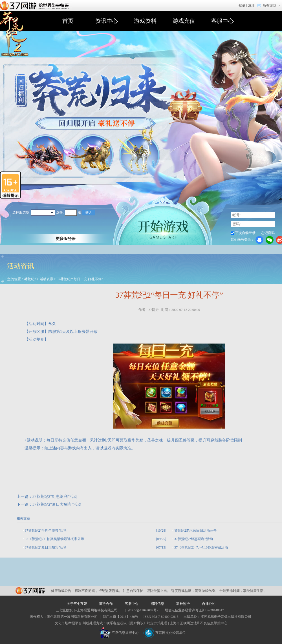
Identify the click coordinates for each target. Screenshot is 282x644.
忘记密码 (268, 233)
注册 (252, 5)
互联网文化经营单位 (164, 633)
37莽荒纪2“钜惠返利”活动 (55, 497)
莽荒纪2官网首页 (14, 34)
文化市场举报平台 (68, 623)
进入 (89, 213)
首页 (68, 21)
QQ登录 (259, 240)
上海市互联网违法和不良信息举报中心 (199, 623)
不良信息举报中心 (119, 633)
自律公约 (209, 604)
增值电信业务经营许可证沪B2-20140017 (194, 610)
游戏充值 (184, 21)
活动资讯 (47, 279)
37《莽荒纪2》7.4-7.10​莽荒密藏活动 (201, 547)
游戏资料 (145, 21)
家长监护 (183, 604)
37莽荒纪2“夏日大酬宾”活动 (57, 504)
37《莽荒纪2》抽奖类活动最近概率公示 (54, 539)
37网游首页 (36, 5)
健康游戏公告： (63, 591)
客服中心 (222, 21)
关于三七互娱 (77, 604)
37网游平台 (30, 591)
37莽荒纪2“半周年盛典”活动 (46, 531)
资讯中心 (107, 21)
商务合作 (106, 604)
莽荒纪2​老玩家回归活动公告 (195, 531)
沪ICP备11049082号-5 (144, 610)
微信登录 (270, 240)
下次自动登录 (245, 233)
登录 (242, 5)
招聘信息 (157, 604)
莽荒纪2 (30, 279)
